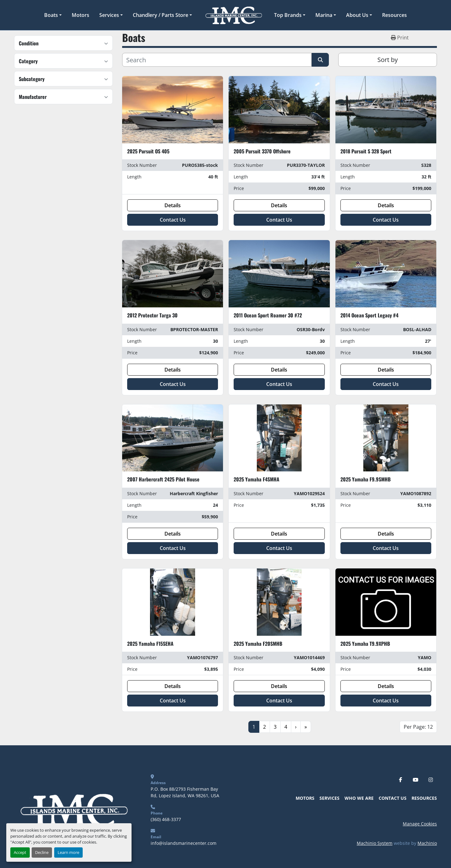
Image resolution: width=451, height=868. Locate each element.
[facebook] (401, 780)
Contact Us (173, 220)
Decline (42, 852)
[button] (53, 15)
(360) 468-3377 (166, 819)
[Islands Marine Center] (73, 809)
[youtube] (416, 780)
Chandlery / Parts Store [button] (161, 15)
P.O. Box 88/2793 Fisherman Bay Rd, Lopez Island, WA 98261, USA (185, 792)
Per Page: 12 (418, 727)
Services (109, 15)
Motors (80, 15)
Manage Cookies (420, 824)
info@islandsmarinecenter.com (184, 843)
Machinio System (375, 843)
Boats (51, 15)
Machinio (427, 843)
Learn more (68, 852)
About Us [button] (357, 15)
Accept (20, 852)
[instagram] (431, 780)
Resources (394, 15)
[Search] (217, 60)
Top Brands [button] (288, 15)
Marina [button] (324, 15)
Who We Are (359, 798)
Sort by (388, 60)
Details (173, 205)
